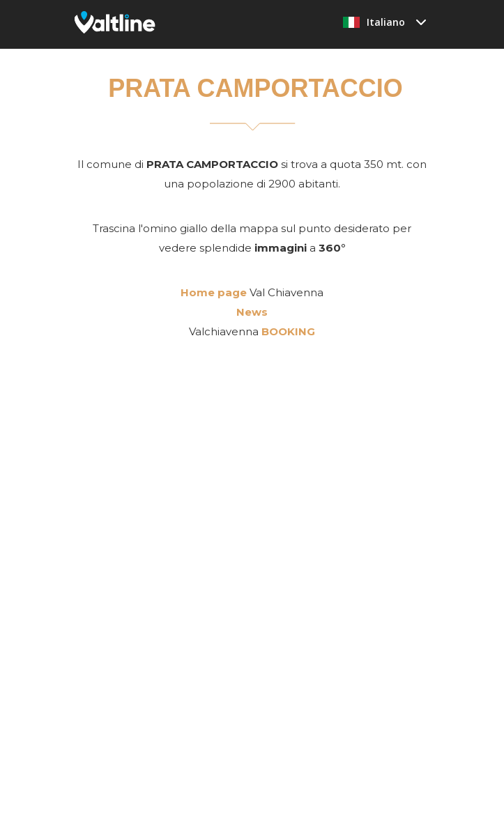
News (252, 312)
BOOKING (288, 331)
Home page (214, 292)
